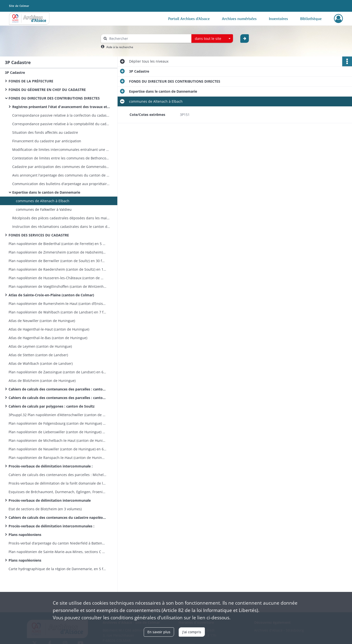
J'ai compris (192, 632)
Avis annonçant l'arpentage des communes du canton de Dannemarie (61, 175)
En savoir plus (159, 632)
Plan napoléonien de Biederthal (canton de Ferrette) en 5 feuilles (57, 244)
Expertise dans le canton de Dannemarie (46, 192)
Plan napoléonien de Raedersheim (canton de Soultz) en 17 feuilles (57, 269)
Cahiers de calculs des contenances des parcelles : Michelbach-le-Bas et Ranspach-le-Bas (57, 475)
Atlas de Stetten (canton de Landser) (38, 355)
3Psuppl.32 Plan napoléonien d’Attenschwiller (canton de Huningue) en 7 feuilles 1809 (57, 415)
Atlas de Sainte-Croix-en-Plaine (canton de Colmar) (51, 295)
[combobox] (212, 39)
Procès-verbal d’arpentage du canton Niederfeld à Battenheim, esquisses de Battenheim (57, 543)
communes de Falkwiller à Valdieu (44, 209)
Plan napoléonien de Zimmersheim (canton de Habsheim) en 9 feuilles (57, 252)
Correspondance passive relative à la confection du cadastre (61, 115)
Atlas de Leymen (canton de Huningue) (40, 346)
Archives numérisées (239, 19)
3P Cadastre (15, 72)
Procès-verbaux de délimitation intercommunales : (51, 526)
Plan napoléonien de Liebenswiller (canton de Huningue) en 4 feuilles (57, 432)
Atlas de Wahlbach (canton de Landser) (41, 363)
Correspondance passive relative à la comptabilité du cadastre (61, 124)
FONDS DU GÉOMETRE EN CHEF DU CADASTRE (47, 90)
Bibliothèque (311, 19)
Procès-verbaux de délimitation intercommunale (50, 500)
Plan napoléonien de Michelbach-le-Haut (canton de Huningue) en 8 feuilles (57, 440)
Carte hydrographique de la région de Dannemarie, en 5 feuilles (57, 569)
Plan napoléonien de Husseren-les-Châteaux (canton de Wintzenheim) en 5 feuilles (57, 278)
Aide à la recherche (120, 47)
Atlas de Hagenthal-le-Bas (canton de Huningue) (48, 338)
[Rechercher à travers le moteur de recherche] (149, 39)
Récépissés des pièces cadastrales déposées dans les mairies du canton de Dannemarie (61, 218)
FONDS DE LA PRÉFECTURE (31, 81)
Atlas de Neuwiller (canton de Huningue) (42, 321)
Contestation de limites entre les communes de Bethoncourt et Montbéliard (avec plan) (61, 158)
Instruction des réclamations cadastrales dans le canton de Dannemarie (61, 227)
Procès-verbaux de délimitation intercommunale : (51, 466)
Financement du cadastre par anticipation (47, 141)
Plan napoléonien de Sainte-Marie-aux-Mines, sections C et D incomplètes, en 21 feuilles (57, 552)
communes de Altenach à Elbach (43, 201)
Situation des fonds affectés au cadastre (45, 132)
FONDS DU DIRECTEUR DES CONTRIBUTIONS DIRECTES (54, 98)
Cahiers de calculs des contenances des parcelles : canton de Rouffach (57, 398)
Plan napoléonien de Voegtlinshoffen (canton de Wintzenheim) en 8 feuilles (57, 286)
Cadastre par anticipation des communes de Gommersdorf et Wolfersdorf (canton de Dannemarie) (61, 167)
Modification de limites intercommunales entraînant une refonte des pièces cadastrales (61, 150)
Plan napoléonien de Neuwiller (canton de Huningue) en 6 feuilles (57, 449)
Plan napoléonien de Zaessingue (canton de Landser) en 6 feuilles (57, 372)
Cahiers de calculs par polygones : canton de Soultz (52, 406)
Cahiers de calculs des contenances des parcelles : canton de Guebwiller (57, 389)
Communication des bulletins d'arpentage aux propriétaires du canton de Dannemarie (61, 184)
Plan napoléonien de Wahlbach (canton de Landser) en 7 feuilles (57, 312)
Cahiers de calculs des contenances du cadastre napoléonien (57, 517)
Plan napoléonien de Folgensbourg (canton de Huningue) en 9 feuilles (57, 423)
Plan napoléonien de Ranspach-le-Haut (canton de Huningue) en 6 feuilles (57, 458)
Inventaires (278, 19)
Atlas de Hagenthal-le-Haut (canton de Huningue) (49, 329)
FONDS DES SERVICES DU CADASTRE (39, 235)
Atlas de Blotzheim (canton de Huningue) (42, 381)
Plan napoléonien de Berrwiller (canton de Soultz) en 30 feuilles (57, 261)
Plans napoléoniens (25, 535)
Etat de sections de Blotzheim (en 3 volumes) (45, 509)
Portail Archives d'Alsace (189, 19)
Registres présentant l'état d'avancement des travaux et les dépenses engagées (61, 107)
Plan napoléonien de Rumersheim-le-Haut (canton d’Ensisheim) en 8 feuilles (57, 304)
